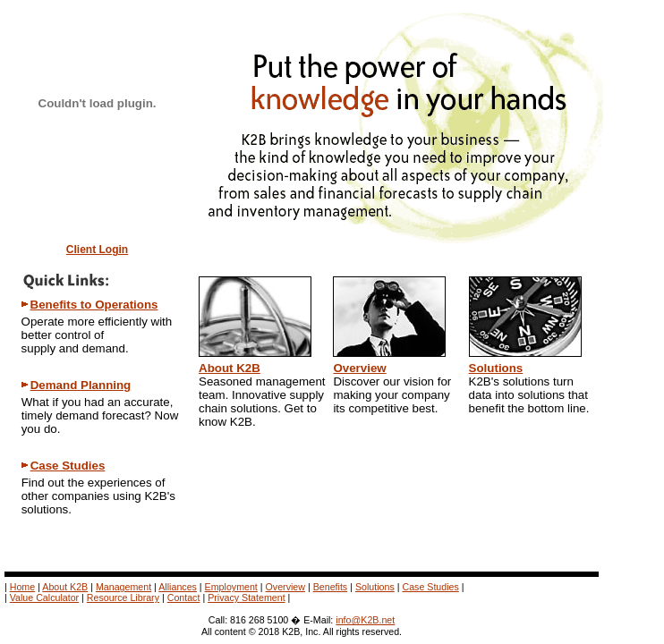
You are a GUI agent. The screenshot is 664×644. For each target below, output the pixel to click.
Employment (231, 587)
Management (123, 587)
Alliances (178, 587)
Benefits (331, 587)
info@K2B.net (365, 620)
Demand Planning (81, 385)
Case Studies (68, 466)
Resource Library (123, 597)
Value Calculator (44, 597)
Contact (184, 597)
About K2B (230, 368)
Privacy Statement (246, 597)
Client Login (97, 250)
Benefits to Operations (94, 305)
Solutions (496, 368)
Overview (359, 368)
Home (22, 587)
